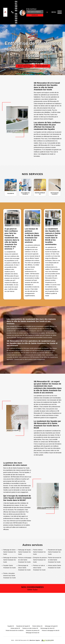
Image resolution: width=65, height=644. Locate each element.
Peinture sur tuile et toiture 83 (30, 628)
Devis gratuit (42, 66)
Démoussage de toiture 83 (47, 628)
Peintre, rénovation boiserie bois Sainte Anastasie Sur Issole (9, 576)
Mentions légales (35, 640)
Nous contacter (25, 66)
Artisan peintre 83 (15, 628)
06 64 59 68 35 (16, 18)
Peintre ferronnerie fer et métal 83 (15, 630)
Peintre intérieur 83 (37, 626)
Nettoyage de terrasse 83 (32, 633)
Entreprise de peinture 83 (33, 630)
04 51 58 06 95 (16, 6)
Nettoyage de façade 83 (51, 626)
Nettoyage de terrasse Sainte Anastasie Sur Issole (10, 560)
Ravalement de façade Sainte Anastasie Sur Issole (55, 552)
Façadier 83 (11, 626)
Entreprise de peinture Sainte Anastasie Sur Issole (40, 560)
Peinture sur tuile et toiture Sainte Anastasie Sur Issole (39, 568)
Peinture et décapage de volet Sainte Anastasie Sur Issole (25, 560)
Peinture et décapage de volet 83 (51, 630)
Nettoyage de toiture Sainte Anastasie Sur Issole (10, 552)
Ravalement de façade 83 (23, 626)
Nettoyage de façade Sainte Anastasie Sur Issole (25, 552)
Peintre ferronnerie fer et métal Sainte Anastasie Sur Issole (55, 560)
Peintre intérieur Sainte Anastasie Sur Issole (39, 552)
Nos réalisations (33, 61)
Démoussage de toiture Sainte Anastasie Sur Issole (24, 568)
